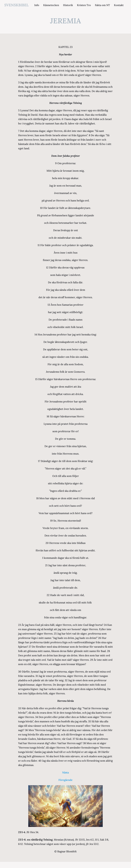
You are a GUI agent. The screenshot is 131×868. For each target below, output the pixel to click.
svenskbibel (17, 5)
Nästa (65, 772)
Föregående (65, 780)
